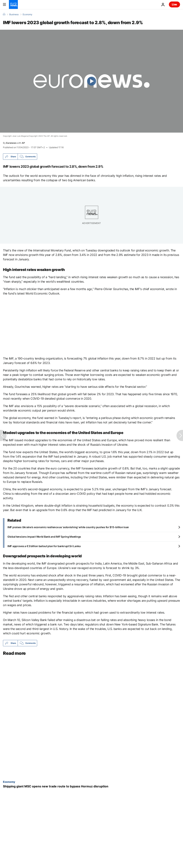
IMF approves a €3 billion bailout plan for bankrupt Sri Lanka (44, 546)
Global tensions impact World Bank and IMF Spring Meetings (44, 537)
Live (174, 4)
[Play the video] (91, 81)
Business (14, 14)
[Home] (4, 14)
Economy (27, 14)
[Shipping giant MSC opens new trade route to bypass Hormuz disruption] (91, 786)
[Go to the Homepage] (13, 4)
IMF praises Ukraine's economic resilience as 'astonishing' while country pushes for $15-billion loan (68, 527)
